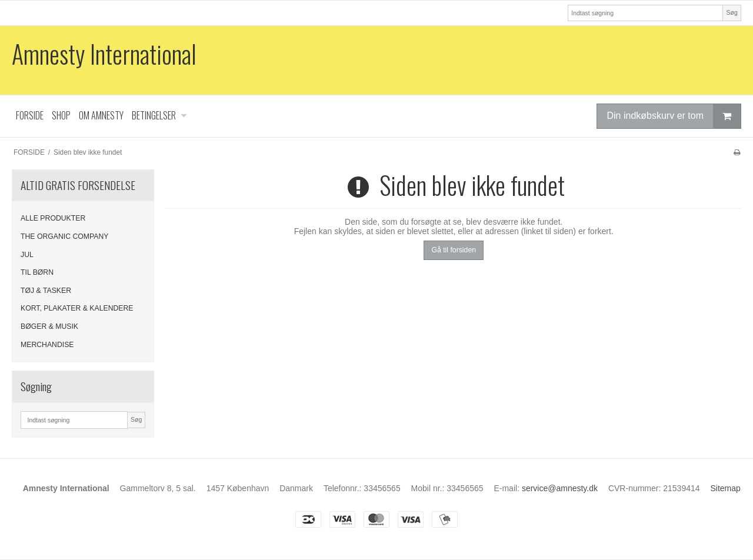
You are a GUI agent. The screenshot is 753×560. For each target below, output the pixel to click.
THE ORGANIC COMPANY (65, 236)
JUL (27, 255)
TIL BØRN (37, 272)
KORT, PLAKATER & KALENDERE (77, 308)
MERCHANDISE (47, 345)
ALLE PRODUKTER (53, 218)
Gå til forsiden (454, 250)
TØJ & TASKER (46, 291)
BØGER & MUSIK (49, 326)
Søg (732, 12)
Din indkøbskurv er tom (674, 116)
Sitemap (725, 488)
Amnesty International (104, 54)
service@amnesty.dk (560, 488)
